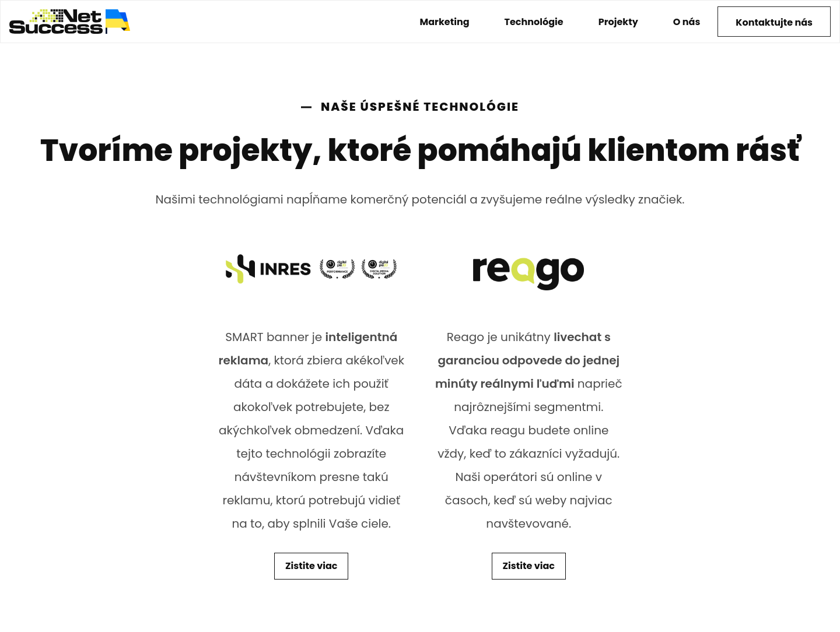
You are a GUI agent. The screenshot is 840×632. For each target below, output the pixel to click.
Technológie (534, 22)
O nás (687, 22)
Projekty (618, 22)
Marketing (445, 22)
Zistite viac (311, 566)
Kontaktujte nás (774, 22)
